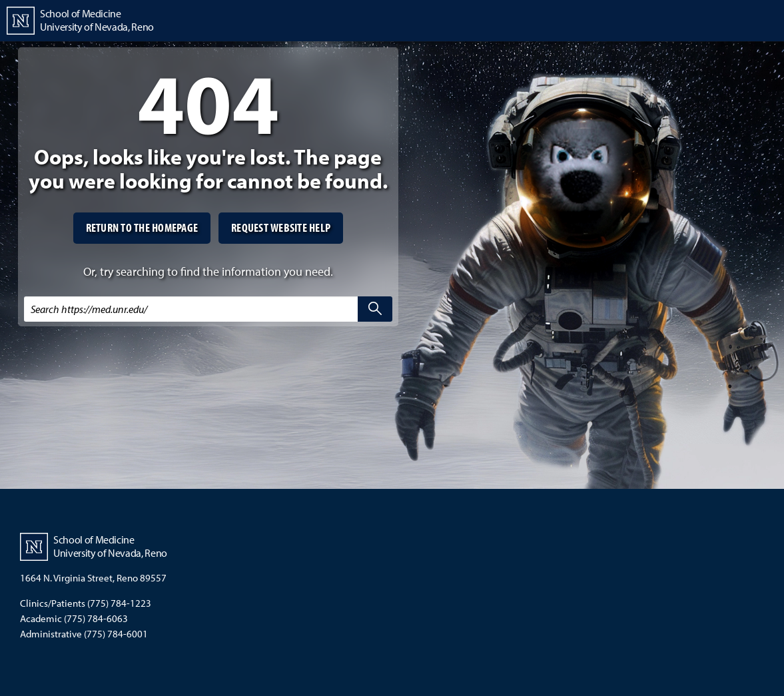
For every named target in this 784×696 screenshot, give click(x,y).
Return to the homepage (142, 227)
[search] (375, 309)
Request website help (281, 227)
